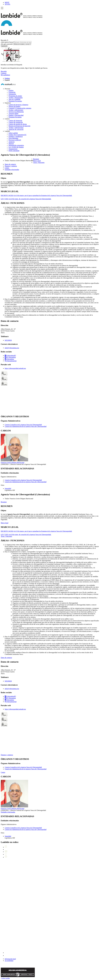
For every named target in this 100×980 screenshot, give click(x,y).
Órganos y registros (7, 755)
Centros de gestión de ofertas (18, 124)
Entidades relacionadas (8, 812)
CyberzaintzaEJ (10, 355)
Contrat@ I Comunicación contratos (20, 108)
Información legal (10, 959)
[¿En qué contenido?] (22, 44)
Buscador (4, 40)
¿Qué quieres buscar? (16, 42)
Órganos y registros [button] (11, 166)
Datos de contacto (6, 658)
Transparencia (13, 149)
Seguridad (8, 488)
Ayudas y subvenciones (16, 110)
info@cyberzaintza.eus (12, 348)
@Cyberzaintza (10, 357)
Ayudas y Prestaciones (16, 98)
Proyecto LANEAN (15, 140)
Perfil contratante (14, 151)
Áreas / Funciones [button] (39, 162)
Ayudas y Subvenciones (16, 128)
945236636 (8, 340)
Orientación (12, 94)
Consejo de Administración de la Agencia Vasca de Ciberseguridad (26, 426)
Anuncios (12, 142)
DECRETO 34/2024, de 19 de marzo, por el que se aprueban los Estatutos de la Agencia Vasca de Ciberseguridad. (36, 195)
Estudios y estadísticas (16, 136)
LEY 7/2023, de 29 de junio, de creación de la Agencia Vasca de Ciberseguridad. (26, 199)
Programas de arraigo (15, 96)
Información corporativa (16, 145)
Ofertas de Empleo (14, 106)
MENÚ (7, 2)
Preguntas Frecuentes (15, 101)
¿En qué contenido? (16, 44)
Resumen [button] (36, 159)
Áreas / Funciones (6, 536)
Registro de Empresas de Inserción (19, 126)
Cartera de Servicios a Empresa (18, 105)
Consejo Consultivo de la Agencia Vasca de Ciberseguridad (23, 425)
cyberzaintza (9, 359)
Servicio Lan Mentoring (16, 112)
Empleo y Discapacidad (16, 115)
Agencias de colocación (16, 129)
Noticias (11, 144)
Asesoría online (13, 113)
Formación (12, 92)
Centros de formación (15, 121)
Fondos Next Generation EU (18, 135)
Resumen (4, 502)
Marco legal (5, 523)
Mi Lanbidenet (5, 75)
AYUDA (7, 4)
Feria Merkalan (13, 138)
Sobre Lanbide (13, 133)
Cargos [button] (7, 168)
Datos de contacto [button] (10, 164)
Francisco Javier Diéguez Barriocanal (12, 463)
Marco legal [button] (37, 161)
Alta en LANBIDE (15, 99)
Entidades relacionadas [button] (12, 170)
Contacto (4, 73)
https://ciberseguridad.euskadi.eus (15, 368)
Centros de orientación (16, 122)
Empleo (11, 91)
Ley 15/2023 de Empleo (16, 147)
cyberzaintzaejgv (11, 361)
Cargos (3, 772)
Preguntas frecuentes (15, 117)
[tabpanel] (50, 180)
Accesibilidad (9, 961)
